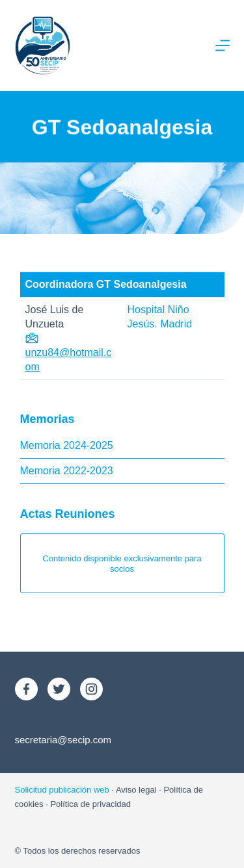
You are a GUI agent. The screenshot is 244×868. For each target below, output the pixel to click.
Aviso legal (136, 790)
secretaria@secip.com (63, 740)
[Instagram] (91, 689)
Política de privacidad (90, 804)
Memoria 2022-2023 (67, 471)
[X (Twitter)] (59, 689)
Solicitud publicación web (62, 790)
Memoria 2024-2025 (67, 445)
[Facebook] (26, 689)
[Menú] (223, 45)
